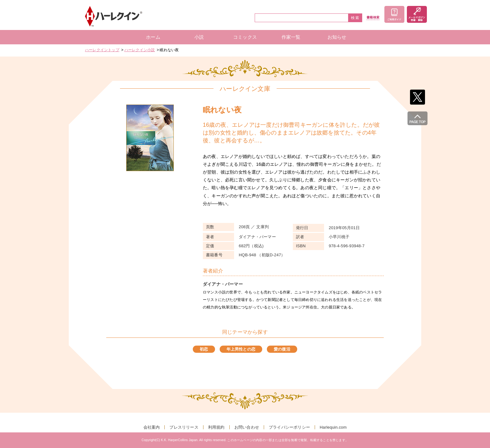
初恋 (204, 349)
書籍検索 (373, 17)
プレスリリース (184, 427)
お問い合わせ (247, 427)
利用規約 (216, 427)
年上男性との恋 (241, 349)
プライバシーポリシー (289, 427)
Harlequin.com (333, 427)
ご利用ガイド (394, 14)
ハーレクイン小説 (140, 50)
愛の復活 (282, 349)
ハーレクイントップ (102, 50)
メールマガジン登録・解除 (417, 14)
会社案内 (152, 427)
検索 (355, 18)
